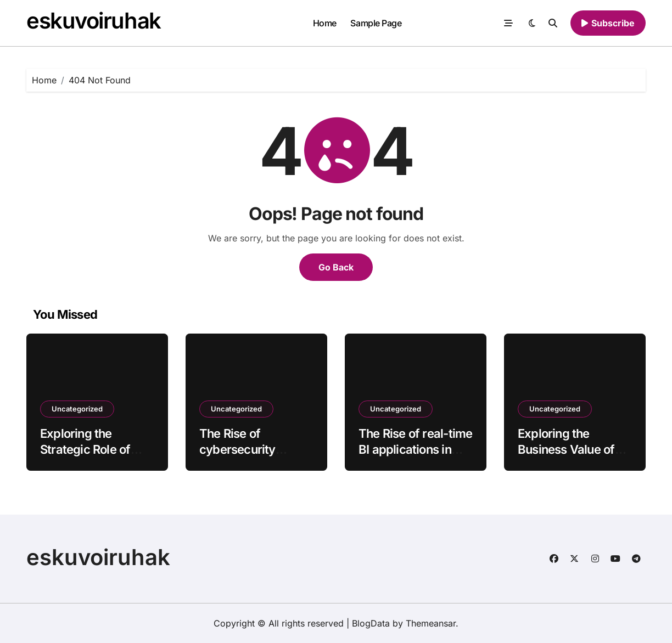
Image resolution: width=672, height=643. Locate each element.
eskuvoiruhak (94, 21)
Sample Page (376, 23)
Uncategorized (77, 409)
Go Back (336, 267)
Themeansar (431, 623)
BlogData (371, 623)
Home (325, 23)
